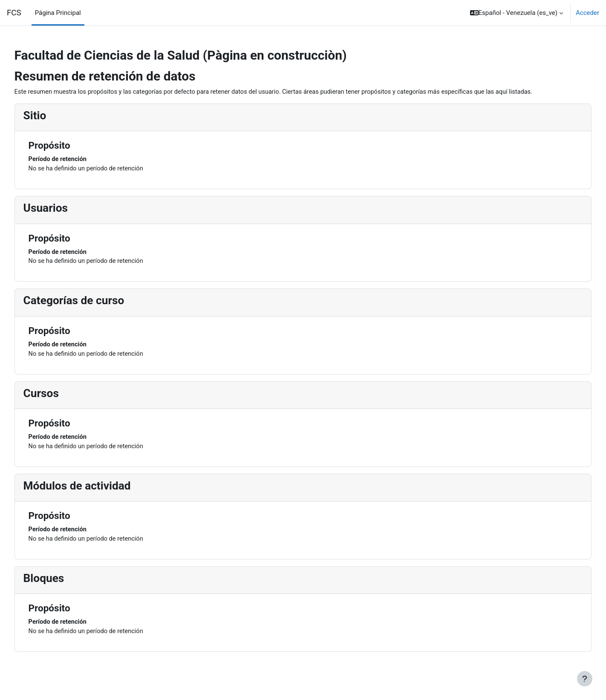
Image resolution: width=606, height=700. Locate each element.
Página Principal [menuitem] (58, 13)
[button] (517, 13)
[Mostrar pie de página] (585, 679)
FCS (14, 13)
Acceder (587, 13)
